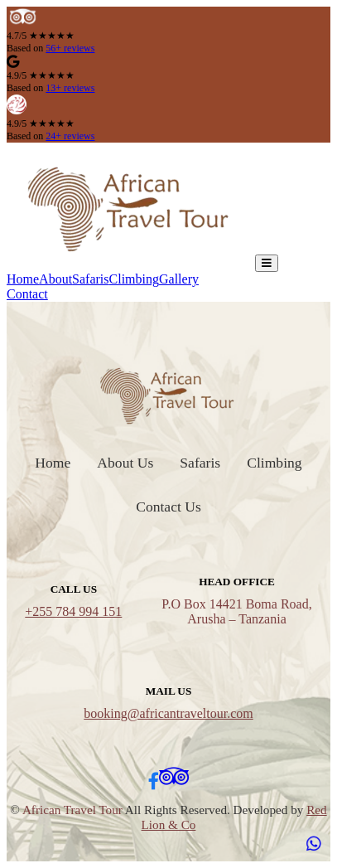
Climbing (134, 279)
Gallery (179, 279)
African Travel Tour (72, 810)
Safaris (90, 279)
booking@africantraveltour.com (168, 713)
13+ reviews (70, 88)
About (55, 279)
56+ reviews (70, 48)
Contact (27, 294)
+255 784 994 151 (73, 611)
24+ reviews (70, 136)
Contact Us (168, 507)
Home (23, 279)
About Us (125, 463)
